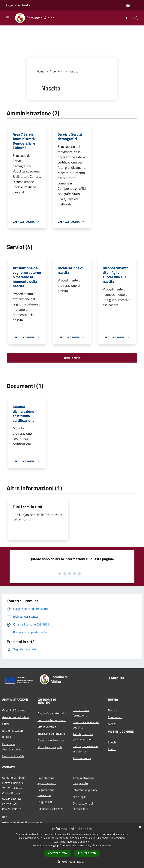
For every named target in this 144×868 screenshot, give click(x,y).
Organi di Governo (14, 710)
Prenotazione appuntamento (47, 781)
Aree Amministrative (16, 717)
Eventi (112, 749)
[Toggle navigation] (7, 18)
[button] (72, 862)
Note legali (80, 797)
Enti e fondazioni (13, 731)
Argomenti (56, 71)
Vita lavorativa (47, 727)
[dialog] (72, 846)
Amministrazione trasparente (84, 781)
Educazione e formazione (81, 713)
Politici (7, 737)
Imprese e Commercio (51, 734)
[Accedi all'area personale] (128, 6)
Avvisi (112, 724)
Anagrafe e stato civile (52, 713)
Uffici (6, 724)
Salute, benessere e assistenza (85, 749)
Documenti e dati (13, 756)
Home (40, 71)
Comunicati (115, 717)
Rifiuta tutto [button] (87, 853)
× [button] (140, 827)
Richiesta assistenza (50, 809)
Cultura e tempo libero (52, 720)
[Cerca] (136, 18)
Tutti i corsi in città (27, 507)
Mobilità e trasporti (50, 747)
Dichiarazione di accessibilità (83, 806)
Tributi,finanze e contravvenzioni (83, 737)
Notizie (112, 710)
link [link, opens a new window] (109, 845)
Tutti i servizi (72, 358)
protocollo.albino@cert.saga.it (22, 822)
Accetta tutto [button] (58, 853)
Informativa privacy (85, 790)
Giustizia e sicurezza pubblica (86, 725)
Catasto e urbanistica (51, 740)
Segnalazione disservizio (46, 793)
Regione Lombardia (18, 5)
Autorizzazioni (82, 758)
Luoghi (112, 742)
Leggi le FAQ (45, 802)
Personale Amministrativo (12, 747)
